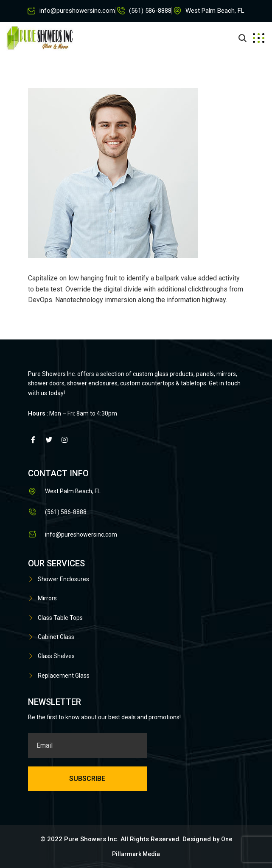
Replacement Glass (64, 676)
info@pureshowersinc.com (77, 11)
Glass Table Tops (60, 618)
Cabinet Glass (56, 637)
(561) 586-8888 (150, 11)
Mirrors (47, 598)
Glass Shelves (56, 656)
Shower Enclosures (63, 579)
